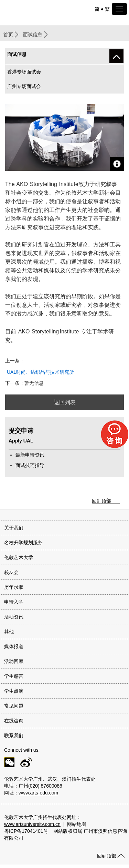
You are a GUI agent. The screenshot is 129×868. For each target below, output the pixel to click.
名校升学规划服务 (23, 543)
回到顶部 (101, 501)
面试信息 (33, 35)
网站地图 (77, 824)
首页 (8, 35)
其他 (9, 632)
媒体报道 (14, 646)
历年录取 (14, 587)
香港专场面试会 (24, 72)
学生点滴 (14, 691)
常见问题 (14, 706)
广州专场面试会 (24, 86)
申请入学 (14, 602)
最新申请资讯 (30, 455)
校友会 (11, 572)
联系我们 (14, 735)
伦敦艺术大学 (19, 557)
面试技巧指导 (30, 465)
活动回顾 (14, 661)
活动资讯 (14, 617)
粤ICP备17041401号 (26, 831)
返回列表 (65, 402)
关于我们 (14, 528)
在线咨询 (14, 721)
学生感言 (14, 676)
